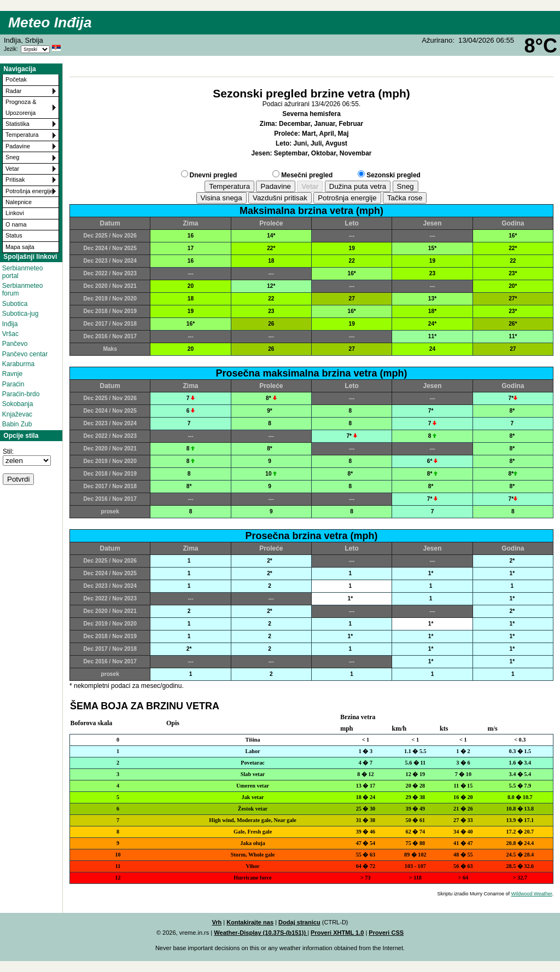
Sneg (12, 157)
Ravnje (12, 374)
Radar (13, 91)
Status (14, 235)
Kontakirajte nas (250, 922)
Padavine (18, 146)
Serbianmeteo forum (23, 290)
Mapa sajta (20, 247)
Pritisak (15, 180)
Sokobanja (18, 404)
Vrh (217, 922)
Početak (16, 79)
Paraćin (13, 384)
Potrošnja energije (29, 191)
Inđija (10, 324)
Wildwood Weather (532, 894)
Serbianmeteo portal (23, 272)
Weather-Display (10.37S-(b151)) (261, 933)
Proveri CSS (386, 933)
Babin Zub (17, 424)
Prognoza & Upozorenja (21, 107)
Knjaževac (17, 414)
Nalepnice (19, 202)
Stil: (8, 452)
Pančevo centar (25, 354)
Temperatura (22, 135)
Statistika (17, 124)
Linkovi (15, 213)
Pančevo (15, 344)
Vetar (12, 169)
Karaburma (18, 364)
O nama (16, 224)
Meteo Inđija (50, 22)
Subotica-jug (21, 314)
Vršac (10, 334)
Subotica (15, 304)
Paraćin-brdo (21, 394)
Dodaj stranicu (299, 922)
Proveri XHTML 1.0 (337, 933)
